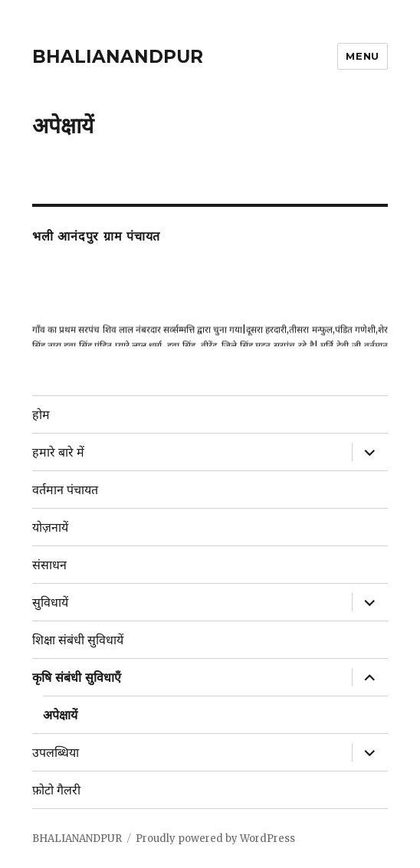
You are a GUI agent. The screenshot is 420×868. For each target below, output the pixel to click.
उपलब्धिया (56, 753)
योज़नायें (50, 527)
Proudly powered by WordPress (215, 839)
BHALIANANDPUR (118, 57)
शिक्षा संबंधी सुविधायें (78, 640)
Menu (362, 56)
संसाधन (49, 565)
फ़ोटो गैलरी (56, 790)
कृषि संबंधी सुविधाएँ (77, 678)
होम (41, 415)
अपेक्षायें (60, 715)
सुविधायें (50, 603)
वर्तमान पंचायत (65, 490)
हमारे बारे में (58, 452)
